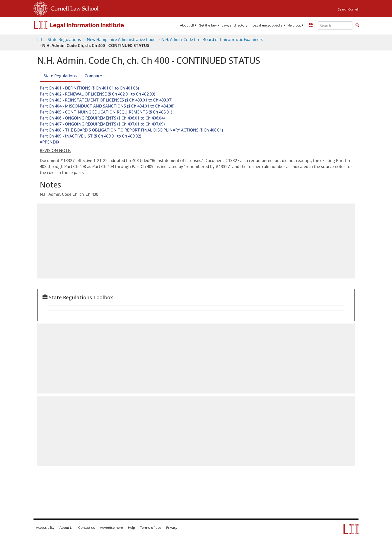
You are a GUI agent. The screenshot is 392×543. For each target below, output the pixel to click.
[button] (357, 25)
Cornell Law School (73, 8)
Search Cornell (348, 9)
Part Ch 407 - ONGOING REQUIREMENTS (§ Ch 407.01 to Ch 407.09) (102, 124)
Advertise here (111, 527)
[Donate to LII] (311, 25)
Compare (93, 76)
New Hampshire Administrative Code (121, 39)
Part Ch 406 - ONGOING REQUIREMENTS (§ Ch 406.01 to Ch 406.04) (102, 118)
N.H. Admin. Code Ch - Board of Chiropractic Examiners (212, 39)
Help (131, 527)
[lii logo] (90, 25)
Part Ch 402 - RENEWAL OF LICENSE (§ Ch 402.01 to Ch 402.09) (97, 94)
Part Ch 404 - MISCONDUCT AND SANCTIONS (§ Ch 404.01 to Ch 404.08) (107, 106)
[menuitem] (187, 25)
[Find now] (357, 25)
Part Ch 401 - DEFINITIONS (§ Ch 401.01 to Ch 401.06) (89, 88)
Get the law (208, 25)
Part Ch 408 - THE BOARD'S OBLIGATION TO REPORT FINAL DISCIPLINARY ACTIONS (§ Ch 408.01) (131, 130)
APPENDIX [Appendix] (49, 142)
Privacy (172, 527)
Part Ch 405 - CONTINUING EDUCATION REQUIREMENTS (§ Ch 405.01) (106, 112)
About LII (187, 25)
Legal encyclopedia (267, 25)
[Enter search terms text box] (335, 25)
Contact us (87, 527)
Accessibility (45, 527)
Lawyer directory (234, 25)
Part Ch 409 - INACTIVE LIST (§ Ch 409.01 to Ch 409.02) (90, 136)
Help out (294, 25)
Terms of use (151, 527)
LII (40, 39)
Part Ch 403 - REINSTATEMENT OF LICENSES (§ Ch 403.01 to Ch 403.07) (106, 100)
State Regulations (64, 39)
